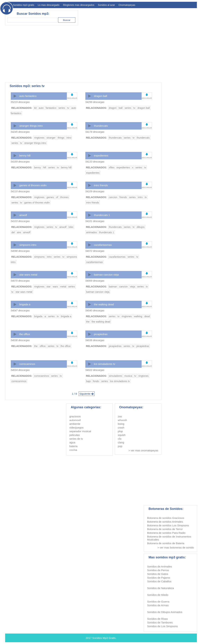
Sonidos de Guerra (158, 602)
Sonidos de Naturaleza (160, 588)
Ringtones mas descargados (79, 5)
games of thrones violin (33, 185)
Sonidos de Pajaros (159, 578)
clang (121, 442)
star (49, 287)
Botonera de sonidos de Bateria (166, 543)
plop (120, 431)
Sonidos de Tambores (160, 622)
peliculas (75, 435)
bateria (74, 446)
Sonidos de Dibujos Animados (165, 612)
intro (69, 138)
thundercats (101, 126)
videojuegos (77, 428)
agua (72, 442)
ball (121, 108)
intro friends (101, 185)
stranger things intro (31, 126)
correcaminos (27, 364)
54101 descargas (95, 221)
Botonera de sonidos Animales (165, 522)
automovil (75, 420)
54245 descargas (20, 132)
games (50, 197)
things (61, 138)
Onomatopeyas (127, 5)
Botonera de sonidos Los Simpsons (168, 525)
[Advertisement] (133, 54)
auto (41, 108)
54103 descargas (20, 221)
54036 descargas (95, 340)
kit (35, 108)
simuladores (115, 376)
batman (113, 287)
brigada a (25, 304)
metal (63, 287)
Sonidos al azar (106, 5)
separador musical (80, 431)
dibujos (141, 227)
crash (121, 428)
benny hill (25, 156)
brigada (38, 316)
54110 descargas (20, 191)
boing (121, 424)
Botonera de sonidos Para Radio (166, 533)
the (88, 322)
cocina (73, 450)
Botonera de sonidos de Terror (165, 529)
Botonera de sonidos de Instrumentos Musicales (169, 538)
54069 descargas (95, 281)
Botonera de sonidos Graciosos (166, 518)
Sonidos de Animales (159, 566)
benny (37, 167)
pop (120, 446)
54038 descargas (20, 340)
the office (25, 334)
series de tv (76, 439)
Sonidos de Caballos (159, 581)
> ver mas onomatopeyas (143, 450)
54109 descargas (95, 191)
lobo (71, 227)
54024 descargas (20, 370)
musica (128, 376)
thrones (64, 197)
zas (120, 416)
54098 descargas (20, 251)
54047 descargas (20, 310)
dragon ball (101, 96)
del (13, 232)
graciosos (75, 416)
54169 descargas (20, 162)
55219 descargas (20, 102)
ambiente (75, 424)
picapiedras (101, 334)
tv (68, 108)
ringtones (39, 138)
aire (19, 232)
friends (123, 197)
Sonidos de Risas (157, 619)
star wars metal (28, 275)
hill (44, 167)
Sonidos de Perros (158, 570)
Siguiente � (87, 394)
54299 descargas (95, 102)
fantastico (51, 108)
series (62, 108)
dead (147, 316)
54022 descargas (95, 370)
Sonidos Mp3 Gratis (104, 638)
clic (120, 439)
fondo (96, 381)
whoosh (122, 420)
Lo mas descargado (49, 5)
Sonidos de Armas (158, 605)
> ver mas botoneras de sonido (176, 548)
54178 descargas (95, 132)
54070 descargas (20, 281)
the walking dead (104, 304)
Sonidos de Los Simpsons (162, 626)
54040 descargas (95, 310)
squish (122, 435)
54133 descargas (95, 162)
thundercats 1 (102, 215)
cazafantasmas (103, 245)
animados (91, 232)
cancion (113, 197)
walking (138, 316)
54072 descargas (95, 251)
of (57, 197)
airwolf (23, 215)
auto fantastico (28, 96)
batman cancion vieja (106, 275)
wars (55, 287)
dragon (113, 108)
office (43, 346)
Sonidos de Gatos (158, 574)
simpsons (39, 257)
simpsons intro (28, 245)
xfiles (112, 167)
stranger (51, 138)
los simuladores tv (105, 364)
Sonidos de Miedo (158, 595)
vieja (132, 287)
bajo (88, 381)
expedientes (101, 156)
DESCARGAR (72, 98)
